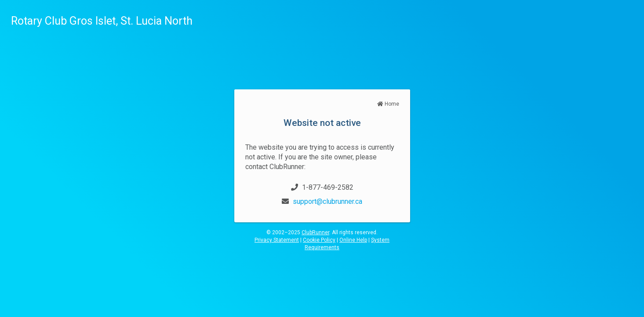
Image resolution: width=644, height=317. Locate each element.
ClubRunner (315, 232)
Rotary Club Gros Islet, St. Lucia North (102, 21)
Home (388, 104)
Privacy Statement (277, 240)
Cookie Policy (319, 240)
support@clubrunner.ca (327, 201)
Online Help (353, 240)
